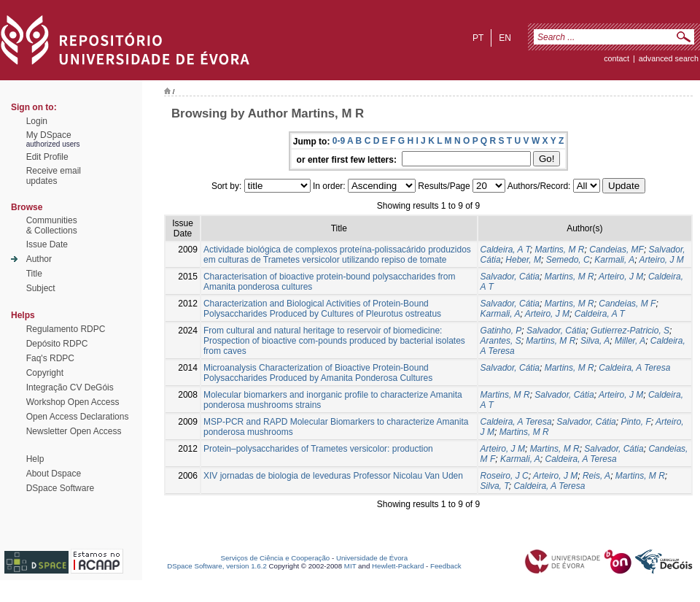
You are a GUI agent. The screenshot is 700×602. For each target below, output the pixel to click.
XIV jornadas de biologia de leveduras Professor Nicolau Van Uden (333, 476)
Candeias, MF (617, 250)
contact (617, 58)
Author (39, 259)
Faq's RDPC (50, 358)
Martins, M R (560, 250)
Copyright (45, 373)
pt (478, 38)
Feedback (446, 566)
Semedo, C (568, 260)
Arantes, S (501, 341)
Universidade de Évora (372, 558)
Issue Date (47, 244)
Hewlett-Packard (398, 566)
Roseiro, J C (505, 476)
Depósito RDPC (57, 344)
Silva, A (595, 341)
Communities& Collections (52, 225)
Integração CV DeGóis (70, 387)
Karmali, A (614, 260)
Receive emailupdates (54, 176)
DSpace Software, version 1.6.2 (217, 566)
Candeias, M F (627, 304)
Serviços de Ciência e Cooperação (276, 558)
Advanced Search (669, 58)
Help (35, 459)
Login (37, 121)
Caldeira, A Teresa (634, 368)
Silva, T (495, 486)
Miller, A (630, 341)
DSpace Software (60, 488)
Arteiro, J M (662, 260)
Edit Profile (47, 157)
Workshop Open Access (73, 402)
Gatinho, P (501, 331)
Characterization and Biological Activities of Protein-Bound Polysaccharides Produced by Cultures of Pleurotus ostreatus (322, 309)
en (505, 38)
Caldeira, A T (505, 250)
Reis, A (596, 476)
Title (34, 274)
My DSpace (49, 135)
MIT (350, 566)
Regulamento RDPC (66, 329)
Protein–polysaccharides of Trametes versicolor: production (318, 449)
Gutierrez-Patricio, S (630, 331)
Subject (41, 288)
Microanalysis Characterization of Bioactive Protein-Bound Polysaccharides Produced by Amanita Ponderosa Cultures (318, 373)
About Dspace (54, 474)
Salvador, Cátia (510, 277)
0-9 (339, 141)
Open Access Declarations (78, 417)
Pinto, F (635, 422)
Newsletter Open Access (74, 431)
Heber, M (523, 260)
